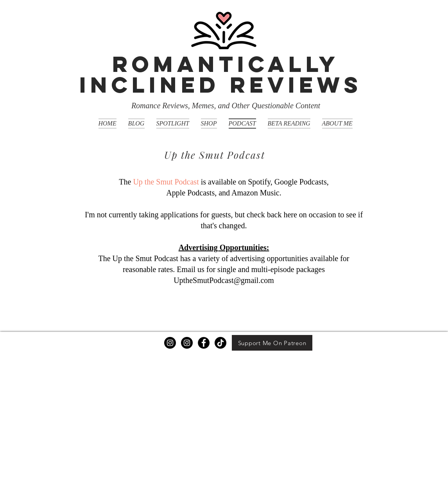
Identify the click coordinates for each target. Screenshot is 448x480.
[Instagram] (170, 343)
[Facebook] (204, 343)
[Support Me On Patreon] (272, 343)
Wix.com (156, 477)
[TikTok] (220, 343)
